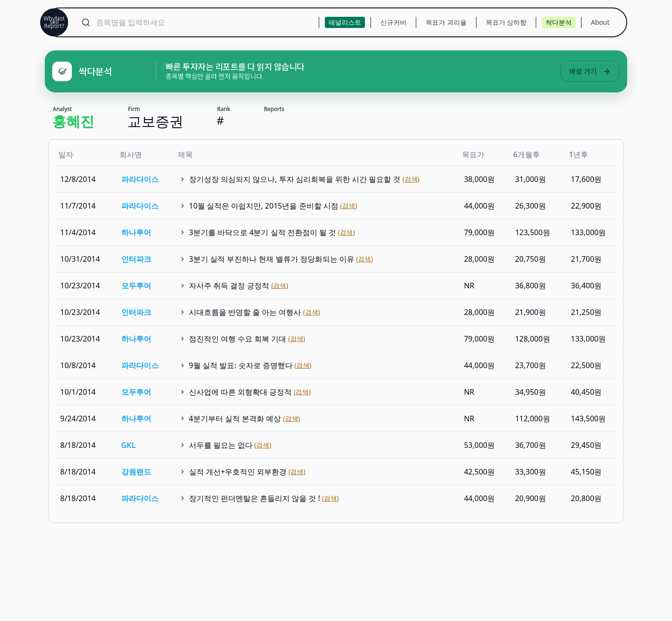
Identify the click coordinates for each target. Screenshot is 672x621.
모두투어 (136, 286)
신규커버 (393, 22)
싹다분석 (559, 22)
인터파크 (136, 259)
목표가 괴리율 (446, 22)
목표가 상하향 (506, 22)
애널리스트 (345, 22)
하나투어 (136, 232)
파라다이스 (140, 179)
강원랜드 (136, 472)
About (600, 22)
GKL (129, 445)
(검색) (411, 179)
